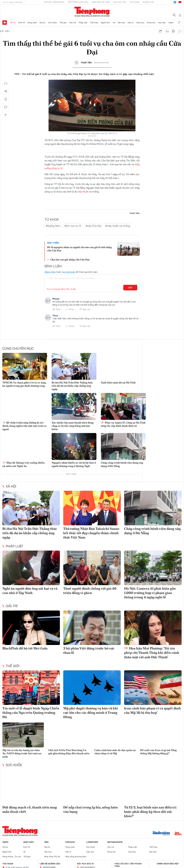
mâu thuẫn (83, 192)
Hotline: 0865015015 (54, 2)
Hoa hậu (162, 23)
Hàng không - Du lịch (12, 857)
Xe (114, 23)
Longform (92, 842)
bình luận (180, 31)
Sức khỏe (53, 23)
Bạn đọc (153, 852)
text (167, 31)
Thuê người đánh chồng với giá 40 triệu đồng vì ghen (90, 591)
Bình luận (6, 107)
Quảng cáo (148, 2)
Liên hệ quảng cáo (50, 864)
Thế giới (63, 23)
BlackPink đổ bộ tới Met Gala (25, 648)
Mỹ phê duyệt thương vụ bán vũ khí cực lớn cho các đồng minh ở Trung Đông (91, 713)
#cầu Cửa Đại (93, 226)
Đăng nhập (50, 272)
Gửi (130, 288)
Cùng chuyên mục (18, 348)
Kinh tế (22, 23)
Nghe (6, 83)
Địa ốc (43, 23)
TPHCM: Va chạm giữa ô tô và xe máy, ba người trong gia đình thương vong (24, 384)
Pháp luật (83, 23)
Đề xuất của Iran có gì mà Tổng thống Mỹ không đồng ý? (158, 752)
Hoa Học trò (120, 2)
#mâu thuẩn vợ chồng (118, 226)
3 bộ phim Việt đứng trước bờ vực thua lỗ (89, 650)
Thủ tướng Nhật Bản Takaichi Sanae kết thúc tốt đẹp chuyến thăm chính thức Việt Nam (91, 533)
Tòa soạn (134, 2)
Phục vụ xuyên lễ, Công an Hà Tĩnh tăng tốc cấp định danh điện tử (123, 424)
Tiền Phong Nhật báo (78, 2)
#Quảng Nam (53, 226)
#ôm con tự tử (73, 226)
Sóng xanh (32, 23)
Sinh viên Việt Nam (101, 2)
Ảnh (46, 842)
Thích (58, 309)
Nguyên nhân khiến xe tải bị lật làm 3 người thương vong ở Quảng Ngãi (74, 464)
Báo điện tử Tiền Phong (92, 12)
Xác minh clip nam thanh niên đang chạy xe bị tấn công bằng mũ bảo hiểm (73, 426)
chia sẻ (160, 31)
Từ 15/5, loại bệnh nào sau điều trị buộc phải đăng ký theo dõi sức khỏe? (150, 812)
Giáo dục (140, 23)
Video (171, 23)
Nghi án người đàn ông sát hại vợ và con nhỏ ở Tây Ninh (30, 591)
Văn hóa (121, 23)
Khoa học (151, 23)
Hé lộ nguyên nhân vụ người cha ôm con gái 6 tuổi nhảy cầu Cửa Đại (79, 249)
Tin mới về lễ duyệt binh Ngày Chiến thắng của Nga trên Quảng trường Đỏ (31, 713)
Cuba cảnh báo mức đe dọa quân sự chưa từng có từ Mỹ (115, 752)
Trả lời (72, 309)
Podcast (70, 842)
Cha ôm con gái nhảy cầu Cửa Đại (70, 260)
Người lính (105, 23)
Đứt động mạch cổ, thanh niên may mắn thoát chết (30, 809)
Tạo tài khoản (68, 272)
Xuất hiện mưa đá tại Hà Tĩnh (118, 383)
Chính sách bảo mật (168, 864)
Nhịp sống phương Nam (76, 857)
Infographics (115, 842)
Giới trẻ (73, 23)
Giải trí (131, 23)
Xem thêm (179, 23)
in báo (173, 31)
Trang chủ (5, 23)
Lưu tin (6, 99)
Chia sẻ (6, 91)
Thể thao (94, 23)
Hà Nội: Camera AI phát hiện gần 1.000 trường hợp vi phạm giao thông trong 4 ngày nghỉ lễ (150, 593)
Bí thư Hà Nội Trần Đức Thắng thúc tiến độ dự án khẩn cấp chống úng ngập (72, 386)
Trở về (6, 115)
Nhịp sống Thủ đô (52, 857)
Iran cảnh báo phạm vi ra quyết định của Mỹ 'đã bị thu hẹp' (152, 710)
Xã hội (13, 23)
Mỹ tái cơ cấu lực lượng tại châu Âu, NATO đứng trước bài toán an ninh (22, 753)
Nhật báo (29, 842)
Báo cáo (86, 309)
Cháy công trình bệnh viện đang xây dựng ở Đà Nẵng (122, 464)
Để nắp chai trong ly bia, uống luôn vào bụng (90, 809)
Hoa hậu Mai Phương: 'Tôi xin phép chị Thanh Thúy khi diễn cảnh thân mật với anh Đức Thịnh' (152, 653)
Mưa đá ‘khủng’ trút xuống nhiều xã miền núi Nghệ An (24, 464)
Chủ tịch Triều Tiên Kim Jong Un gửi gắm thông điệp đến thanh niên (69, 752)
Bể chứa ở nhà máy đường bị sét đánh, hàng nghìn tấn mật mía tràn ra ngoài (24, 426)
